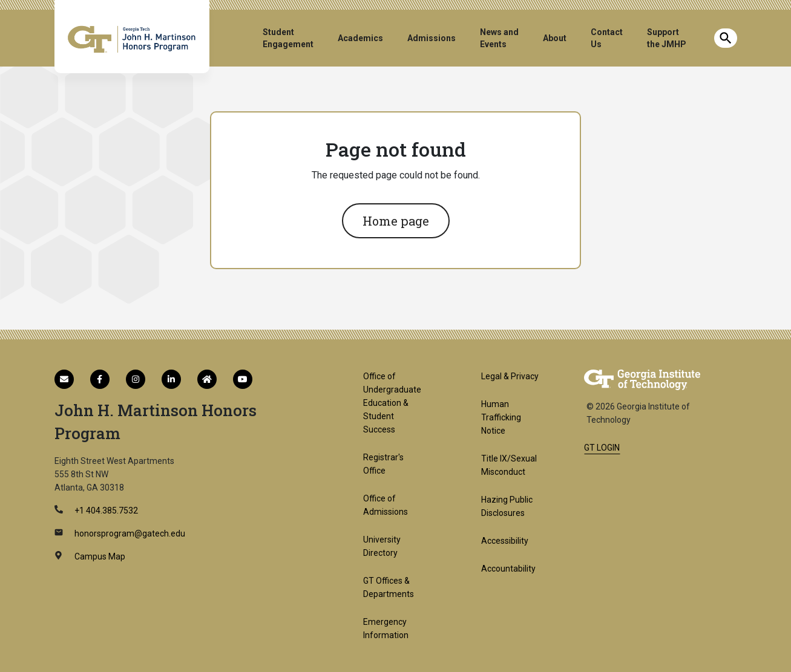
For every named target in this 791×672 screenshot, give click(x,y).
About (555, 38)
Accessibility (505, 541)
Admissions (432, 38)
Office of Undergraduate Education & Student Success (392, 403)
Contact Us (607, 38)
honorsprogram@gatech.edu (129, 533)
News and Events (499, 38)
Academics (360, 38)
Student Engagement (288, 38)
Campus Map (99, 556)
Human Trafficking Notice (501, 417)
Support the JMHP (667, 38)
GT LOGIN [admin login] (602, 448)
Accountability (508, 569)
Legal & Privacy (510, 376)
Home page (396, 221)
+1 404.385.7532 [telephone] (105, 511)
